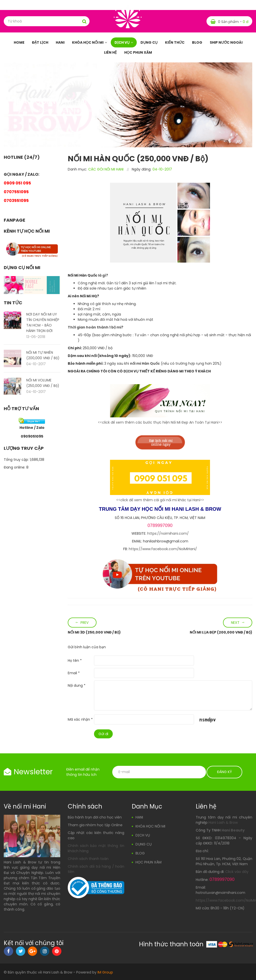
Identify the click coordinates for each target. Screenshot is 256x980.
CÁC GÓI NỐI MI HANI (106, 169)
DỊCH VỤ (122, 42)
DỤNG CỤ (149, 42)
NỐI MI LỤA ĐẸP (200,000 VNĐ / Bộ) (221, 632)
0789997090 (160, 525)
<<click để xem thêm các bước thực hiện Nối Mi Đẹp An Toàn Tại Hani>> (160, 422)
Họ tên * (75, 660)
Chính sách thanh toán (88, 859)
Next (235, 623)
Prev (84, 623)
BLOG (197, 42)
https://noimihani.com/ (168, 533)
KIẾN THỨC (175, 42)
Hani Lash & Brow (223, 822)
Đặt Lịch (40, 42)
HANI (60, 42)
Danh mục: (77, 169)
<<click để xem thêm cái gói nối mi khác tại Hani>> (160, 500)
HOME (19, 42)
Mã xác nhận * (80, 719)
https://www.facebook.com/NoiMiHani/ (163, 549)
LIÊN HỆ (110, 52)
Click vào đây (237, 872)
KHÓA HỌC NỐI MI (88, 42)
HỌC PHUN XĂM (138, 52)
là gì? (103, 275)
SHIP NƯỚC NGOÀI (226, 42)
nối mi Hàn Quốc (145, 363)
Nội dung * (77, 685)
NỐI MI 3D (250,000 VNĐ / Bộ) (94, 632)
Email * (74, 673)
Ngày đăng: (141, 169)
